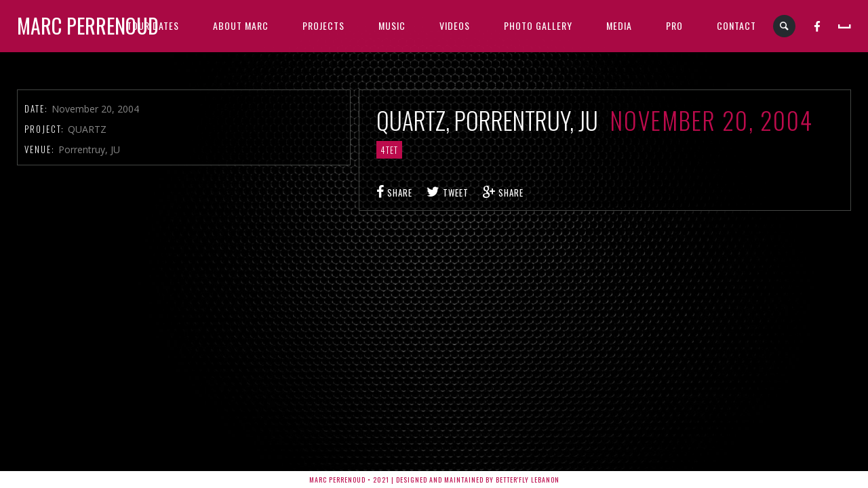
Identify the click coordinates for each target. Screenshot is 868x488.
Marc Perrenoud (88, 25)
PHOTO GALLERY (538, 25)
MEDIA (619, 25)
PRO (674, 25)
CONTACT (736, 25)
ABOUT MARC (241, 25)
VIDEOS (455, 25)
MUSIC (392, 25)
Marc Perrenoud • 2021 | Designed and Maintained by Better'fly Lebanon (434, 480)
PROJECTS (323, 25)
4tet (389, 150)
